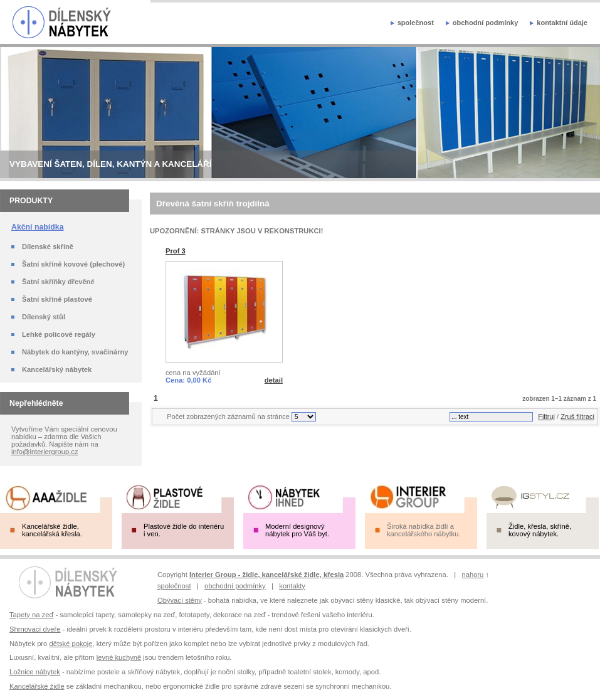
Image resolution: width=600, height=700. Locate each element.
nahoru (472, 575)
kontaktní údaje (562, 23)
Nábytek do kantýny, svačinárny (75, 352)
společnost (416, 23)
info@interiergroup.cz (45, 452)
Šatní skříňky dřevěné (58, 282)
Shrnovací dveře (35, 629)
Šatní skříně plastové (57, 299)
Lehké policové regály (59, 334)
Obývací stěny (180, 600)
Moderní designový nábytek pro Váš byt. (297, 530)
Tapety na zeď (31, 615)
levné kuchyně (119, 657)
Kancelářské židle (37, 686)
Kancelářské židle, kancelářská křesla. (52, 530)
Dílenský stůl (44, 317)
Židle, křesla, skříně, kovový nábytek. (540, 530)
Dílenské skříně (48, 247)
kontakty (292, 586)
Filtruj (546, 416)
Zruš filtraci (577, 416)
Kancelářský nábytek (57, 369)
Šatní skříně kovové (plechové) (73, 264)
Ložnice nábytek (35, 672)
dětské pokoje (71, 644)
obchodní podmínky (486, 23)
